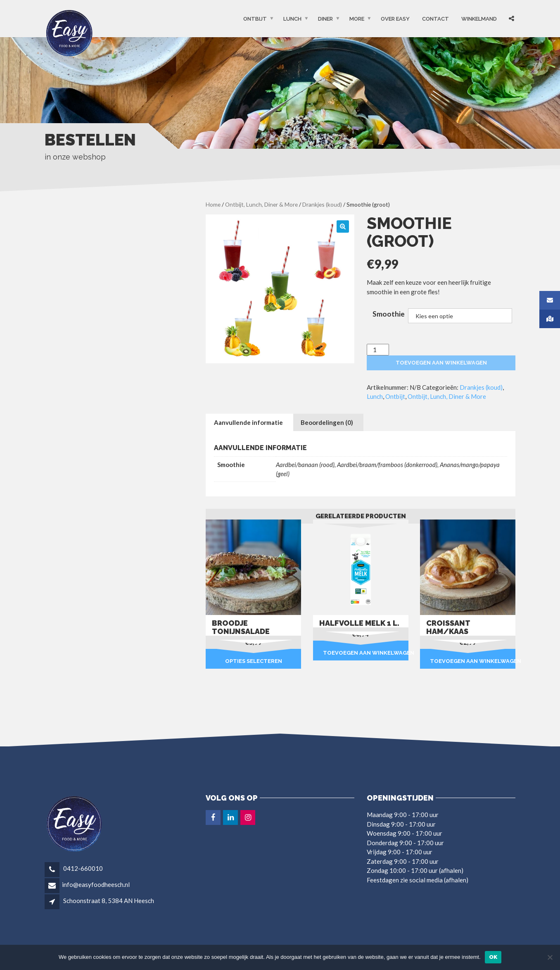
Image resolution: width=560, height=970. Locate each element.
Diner (325, 19)
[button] (343, 226)
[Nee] (550, 957)
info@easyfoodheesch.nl (96, 884)
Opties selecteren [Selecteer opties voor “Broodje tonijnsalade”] (254, 661)
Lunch (292, 19)
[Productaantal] (378, 350)
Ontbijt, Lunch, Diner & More (261, 204)
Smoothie (389, 314)
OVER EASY (395, 19)
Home (213, 204)
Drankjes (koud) (322, 204)
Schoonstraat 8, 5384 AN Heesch (109, 901)
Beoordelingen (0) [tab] (327, 422)
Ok (493, 957)
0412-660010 (82, 868)
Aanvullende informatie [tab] (248, 422)
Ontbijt (255, 19)
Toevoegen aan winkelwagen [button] (366, 653)
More (357, 19)
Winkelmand (479, 19)
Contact (435, 19)
